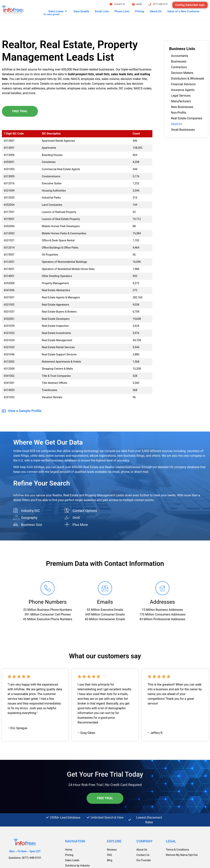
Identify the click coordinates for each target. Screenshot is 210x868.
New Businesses (182, 107)
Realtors (177, 124)
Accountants (179, 56)
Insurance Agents (183, 90)
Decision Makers (182, 73)
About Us (156, 11)
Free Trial (20, 111)
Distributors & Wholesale (188, 79)
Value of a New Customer (183, 11)
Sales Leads (58, 11)
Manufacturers (181, 101)
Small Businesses (183, 130)
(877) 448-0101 (160, 4)
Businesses (179, 61)
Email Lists (102, 11)
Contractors (179, 67)
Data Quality (81, 11)
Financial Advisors (183, 84)
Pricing (140, 11)
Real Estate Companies (187, 118)
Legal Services (181, 96)
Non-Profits (179, 113)
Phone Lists (122, 11)
